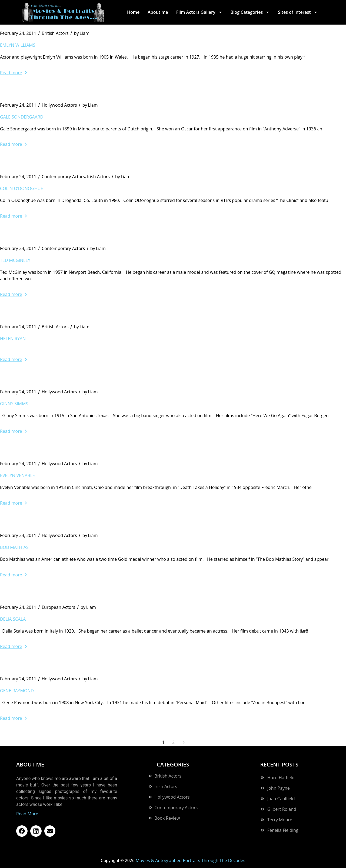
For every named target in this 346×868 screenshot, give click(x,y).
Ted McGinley (15, 260)
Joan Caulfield (281, 799)
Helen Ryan (13, 339)
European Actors (58, 607)
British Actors (55, 33)
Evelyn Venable (17, 475)
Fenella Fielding (283, 830)
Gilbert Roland (282, 809)
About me (158, 12)
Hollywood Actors (59, 105)
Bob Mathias (14, 547)
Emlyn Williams (18, 45)
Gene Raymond (17, 691)
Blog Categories (250, 12)
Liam (82, 33)
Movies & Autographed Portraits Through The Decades (191, 860)
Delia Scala (13, 619)
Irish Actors (98, 177)
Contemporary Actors (63, 177)
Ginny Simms (14, 404)
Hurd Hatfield (281, 778)
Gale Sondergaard (22, 117)
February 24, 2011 (18, 33)
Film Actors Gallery (199, 12)
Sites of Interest (298, 12)
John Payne (279, 788)
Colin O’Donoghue (21, 188)
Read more (13, 73)
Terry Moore (280, 820)
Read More (27, 814)
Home (133, 12)
